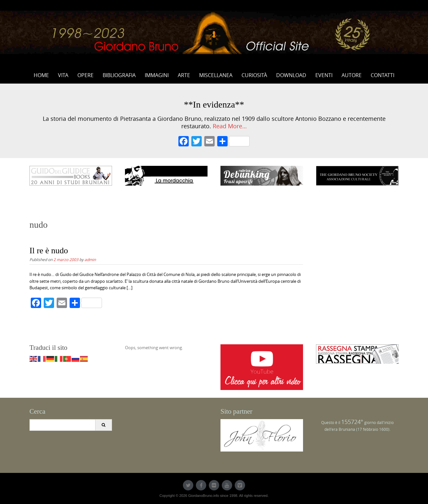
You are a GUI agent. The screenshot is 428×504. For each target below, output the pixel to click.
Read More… (230, 126)
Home (41, 75)
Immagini (157, 75)
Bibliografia (119, 75)
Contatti (383, 75)
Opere (85, 75)
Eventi (324, 75)
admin (90, 259)
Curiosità (254, 75)
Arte (184, 75)
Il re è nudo (49, 251)
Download (291, 75)
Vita (63, 75)
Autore (352, 75)
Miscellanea (216, 75)
